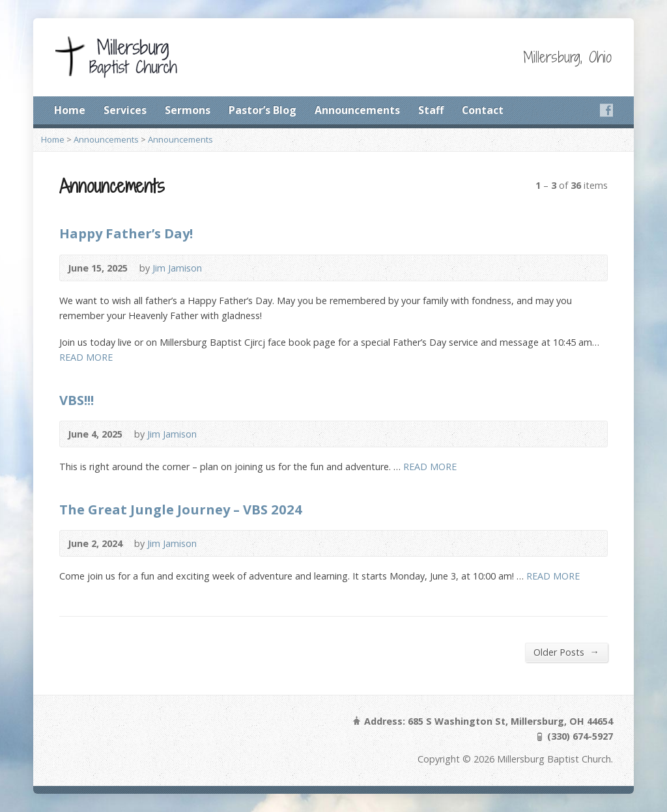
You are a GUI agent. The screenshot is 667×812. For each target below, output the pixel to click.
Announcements (357, 110)
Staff (431, 110)
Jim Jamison (177, 268)
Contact (483, 110)
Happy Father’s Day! (126, 233)
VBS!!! (77, 400)
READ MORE (86, 357)
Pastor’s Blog (263, 110)
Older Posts (566, 652)
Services (125, 110)
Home (70, 110)
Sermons (188, 110)
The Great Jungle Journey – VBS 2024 (181, 509)
